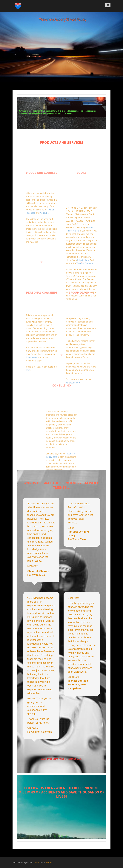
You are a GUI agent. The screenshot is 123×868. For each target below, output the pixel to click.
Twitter (51, 229)
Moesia (42, 862)
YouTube (44, 232)
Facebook (30, 232)
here (28, 391)
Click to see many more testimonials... (61, 759)
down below (31, 378)
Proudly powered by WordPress (23, 862)
